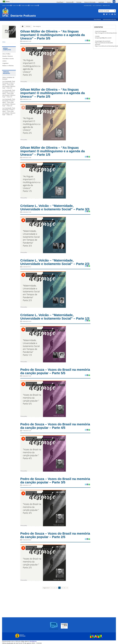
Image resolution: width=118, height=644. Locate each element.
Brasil (8, 1)
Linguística (5, 63)
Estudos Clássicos (8, 56)
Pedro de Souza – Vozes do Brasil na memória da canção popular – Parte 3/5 (55, 481)
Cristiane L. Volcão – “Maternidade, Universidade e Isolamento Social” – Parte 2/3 (55, 262)
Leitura (4, 61)
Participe (79, 2)
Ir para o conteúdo (7, 5)
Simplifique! (60, 2)
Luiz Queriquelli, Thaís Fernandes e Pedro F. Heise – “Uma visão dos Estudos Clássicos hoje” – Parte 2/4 (9, 102)
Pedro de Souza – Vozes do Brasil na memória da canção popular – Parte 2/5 (55, 535)
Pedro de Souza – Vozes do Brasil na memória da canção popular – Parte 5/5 (55, 371)
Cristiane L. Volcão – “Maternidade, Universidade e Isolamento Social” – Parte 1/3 (55, 317)
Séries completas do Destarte (8, 78)
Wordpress (33, 641)
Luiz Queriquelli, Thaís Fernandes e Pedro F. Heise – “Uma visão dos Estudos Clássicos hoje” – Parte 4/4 (9, 85)
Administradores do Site (109, 19)
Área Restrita (97, 19)
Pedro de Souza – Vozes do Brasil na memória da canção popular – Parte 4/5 (55, 426)
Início (4, 42)
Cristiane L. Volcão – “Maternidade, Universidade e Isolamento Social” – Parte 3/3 (55, 207)
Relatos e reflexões (8, 66)
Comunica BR (70, 2)
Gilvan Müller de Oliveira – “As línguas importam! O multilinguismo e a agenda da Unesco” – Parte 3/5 (53, 35)
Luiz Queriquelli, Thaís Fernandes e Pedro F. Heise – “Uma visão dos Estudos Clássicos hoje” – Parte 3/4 (9, 94)
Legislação (101, 2)
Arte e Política (6, 54)
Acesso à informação (90, 2)
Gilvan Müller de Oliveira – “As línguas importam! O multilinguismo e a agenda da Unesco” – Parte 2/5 (53, 93)
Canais (109, 2)
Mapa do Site (106, 5)
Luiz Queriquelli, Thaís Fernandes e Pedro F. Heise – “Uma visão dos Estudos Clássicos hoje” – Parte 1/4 (9, 111)
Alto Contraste (97, 5)
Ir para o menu (16, 5)
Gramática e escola (8, 59)
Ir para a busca (25, 5)
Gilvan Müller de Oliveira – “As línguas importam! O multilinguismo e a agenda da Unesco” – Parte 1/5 (53, 151)
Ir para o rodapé (35, 5)
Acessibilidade (88, 5)
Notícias (28, 26)
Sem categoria (37, 26)
